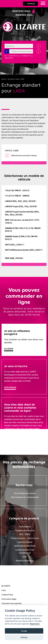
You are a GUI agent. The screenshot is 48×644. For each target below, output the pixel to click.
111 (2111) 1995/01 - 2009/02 (17, 196)
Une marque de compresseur (25, 497)
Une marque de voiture (25, 493)
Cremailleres (25, 527)
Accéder (9, 349)
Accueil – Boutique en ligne (10, 79)
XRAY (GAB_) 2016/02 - (14, 258)
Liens (4, 590)
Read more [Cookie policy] (35, 624)
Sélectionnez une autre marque (24, 155)
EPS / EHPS (25, 534)
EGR (25, 557)
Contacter (10, 435)
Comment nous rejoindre (12, 603)
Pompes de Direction (25, 530)
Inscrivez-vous (24, 15)
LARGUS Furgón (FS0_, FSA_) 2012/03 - (21, 206)
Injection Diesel (25, 542)
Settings (24, 637)
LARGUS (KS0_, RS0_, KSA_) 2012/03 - (21, 201)
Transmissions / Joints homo (25, 538)
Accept (24, 631)
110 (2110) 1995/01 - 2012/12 (17, 191)
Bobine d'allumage (25, 561)
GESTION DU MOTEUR (25, 546)
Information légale (9, 599)
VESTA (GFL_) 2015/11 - (15, 245)
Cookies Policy (7, 595)
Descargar (10, 387)
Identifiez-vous (21, 11)
